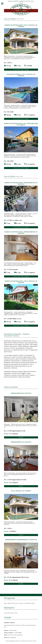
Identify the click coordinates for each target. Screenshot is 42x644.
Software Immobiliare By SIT (13, 641)
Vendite (9, 603)
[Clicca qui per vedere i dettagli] (21, 70)
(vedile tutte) (20, 19)
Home (5, 603)
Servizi (17, 603)
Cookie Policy (7, 613)
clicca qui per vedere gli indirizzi (15, 635)
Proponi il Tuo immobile (25, 603)
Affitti (13, 603)
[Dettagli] (21, 437)
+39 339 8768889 (13, 633)
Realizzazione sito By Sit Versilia (28, 641)
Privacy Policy (14, 613)
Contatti (33, 603)
